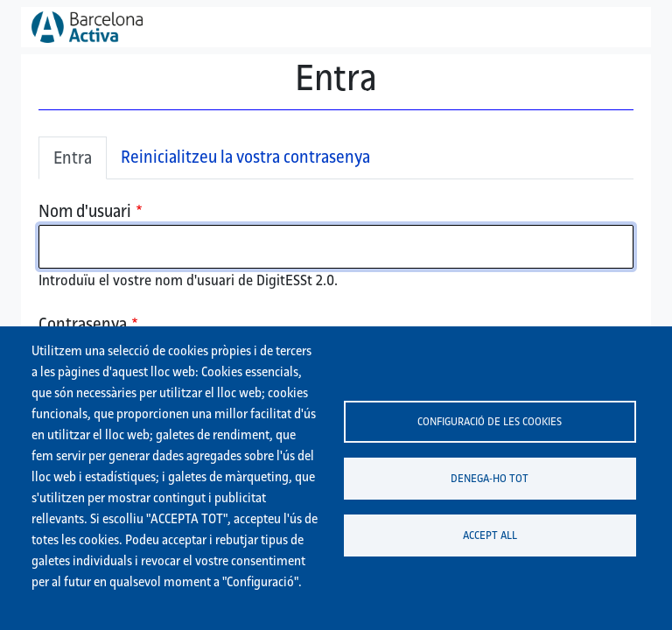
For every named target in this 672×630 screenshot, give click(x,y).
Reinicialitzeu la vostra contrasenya (245, 157)
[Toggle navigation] (616, 27)
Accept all (490, 535)
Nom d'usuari (85, 211)
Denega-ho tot (490, 478)
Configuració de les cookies (490, 421)
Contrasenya (83, 324)
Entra (73, 157)
